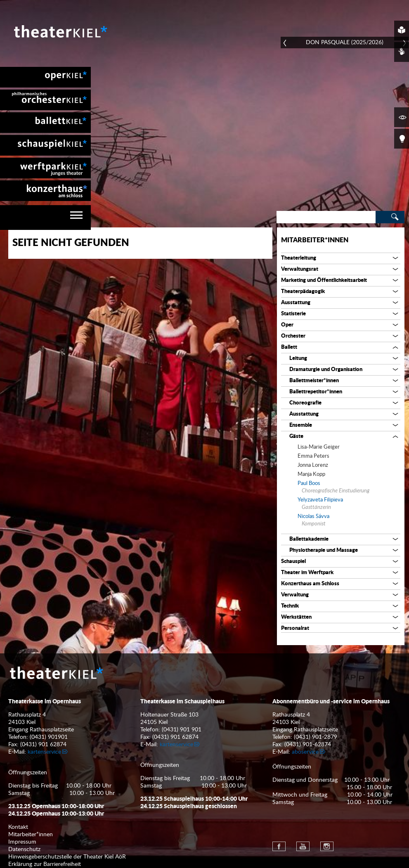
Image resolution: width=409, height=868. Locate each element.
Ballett (289, 347)
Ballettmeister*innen (314, 381)
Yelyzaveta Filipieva (320, 500)
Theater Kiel (60, 31)
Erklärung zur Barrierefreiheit (45, 864)
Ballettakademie (309, 539)
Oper (287, 325)
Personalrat (295, 628)
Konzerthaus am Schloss (310, 584)
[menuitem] (45, 77)
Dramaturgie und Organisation (326, 370)
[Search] (326, 217)
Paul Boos (309, 484)
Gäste (296, 436)
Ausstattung (296, 303)
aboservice (305, 752)
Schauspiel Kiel (45, 145)
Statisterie (293, 314)
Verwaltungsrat (300, 269)
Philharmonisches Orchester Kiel (45, 100)
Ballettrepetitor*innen (316, 392)
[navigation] (45, 218)
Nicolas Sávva (313, 517)
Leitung (298, 358)
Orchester (293, 336)
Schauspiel (293, 562)
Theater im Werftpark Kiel (45, 168)
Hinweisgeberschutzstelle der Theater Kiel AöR (67, 857)
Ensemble (301, 425)
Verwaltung (295, 595)
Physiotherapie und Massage (324, 550)
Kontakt (18, 827)
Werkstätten (296, 617)
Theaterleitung (299, 258)
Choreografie (305, 403)
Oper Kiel (45, 77)
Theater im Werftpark (307, 573)
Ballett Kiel (45, 123)
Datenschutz (24, 849)
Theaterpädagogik (303, 292)
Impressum (22, 842)
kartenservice (44, 752)
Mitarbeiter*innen (315, 240)
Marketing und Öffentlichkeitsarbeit (324, 280)
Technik (290, 606)
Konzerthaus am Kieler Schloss (45, 191)
